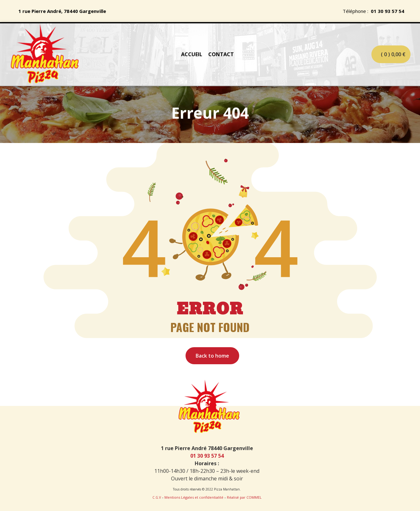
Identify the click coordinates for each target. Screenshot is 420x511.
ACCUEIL (192, 54)
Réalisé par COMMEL (244, 497)
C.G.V (157, 497)
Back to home (212, 356)
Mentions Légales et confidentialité (194, 497)
